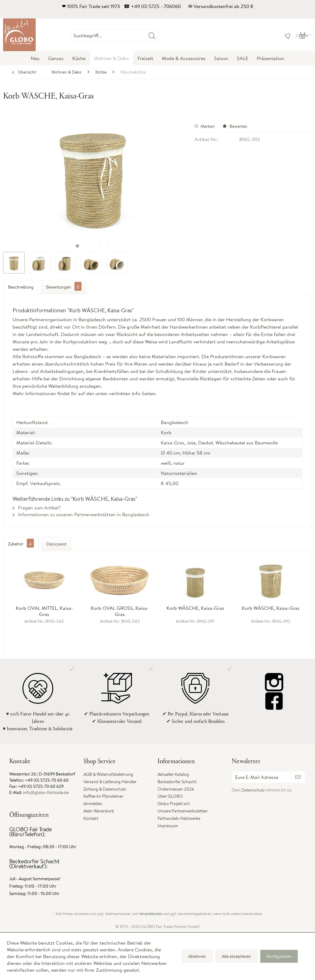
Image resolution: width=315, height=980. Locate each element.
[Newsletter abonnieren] (298, 777)
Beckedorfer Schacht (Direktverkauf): (34, 864)
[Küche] (79, 58)
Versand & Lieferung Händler (110, 782)
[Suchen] (152, 35)
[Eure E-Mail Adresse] (261, 777)
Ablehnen (197, 956)
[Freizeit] (145, 58)
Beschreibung (21, 287)
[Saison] (221, 58)
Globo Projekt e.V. (174, 804)
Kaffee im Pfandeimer (103, 796)
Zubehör (21, 544)
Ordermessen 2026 (176, 789)
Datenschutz (253, 790)
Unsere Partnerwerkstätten (183, 811)
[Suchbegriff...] (115, 35)
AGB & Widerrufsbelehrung (108, 774)
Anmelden (93, 804)
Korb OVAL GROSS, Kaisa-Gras (120, 611)
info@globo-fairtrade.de (46, 792)
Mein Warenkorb (99, 811)
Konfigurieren (279, 956)
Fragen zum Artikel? (37, 508)
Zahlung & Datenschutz (105, 789)
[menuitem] (159, 35)
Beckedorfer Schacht (177, 782)
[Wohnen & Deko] (112, 58)
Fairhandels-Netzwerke (179, 818)
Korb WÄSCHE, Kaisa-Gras (195, 608)
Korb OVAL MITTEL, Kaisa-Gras (44, 611)
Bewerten (235, 126)
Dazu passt (56, 544)
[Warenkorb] (304, 35)
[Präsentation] (271, 58)
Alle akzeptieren (236, 956)
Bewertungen (64, 286)
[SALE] (243, 58)
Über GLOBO (170, 796)
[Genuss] (56, 58)
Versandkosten (151, 914)
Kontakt (91, 818)
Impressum (168, 826)
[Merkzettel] (286, 35)
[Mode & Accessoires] (184, 58)
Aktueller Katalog (173, 774)
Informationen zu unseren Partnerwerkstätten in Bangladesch (81, 514)
